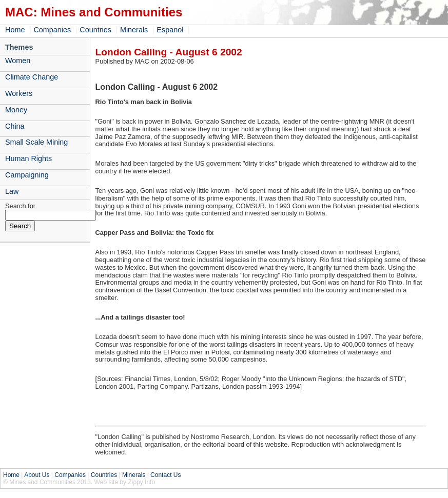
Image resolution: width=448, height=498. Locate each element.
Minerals (134, 30)
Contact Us (165, 475)
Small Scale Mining (36, 142)
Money (16, 110)
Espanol (170, 30)
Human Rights (28, 158)
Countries (95, 30)
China (15, 126)
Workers (19, 93)
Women (18, 61)
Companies (52, 30)
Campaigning (27, 175)
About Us (37, 475)
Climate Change (32, 77)
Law (12, 191)
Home (15, 30)
